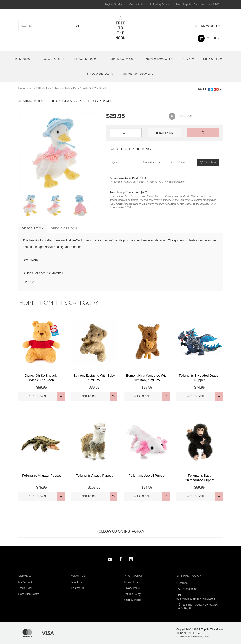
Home (22, 88)
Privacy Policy (132, 588)
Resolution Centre (29, 594)
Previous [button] (15, 205)
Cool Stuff (54, 59)
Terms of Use (132, 582)
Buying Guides (114, 4)
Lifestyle (214, 59)
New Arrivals (100, 74)
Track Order (25, 588)
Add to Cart (38, 396)
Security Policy (132, 600)
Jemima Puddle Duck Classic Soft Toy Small (80, 88)
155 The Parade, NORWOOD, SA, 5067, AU (197, 606)
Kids (188, 59)
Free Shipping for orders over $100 (198, 4)
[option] (59, 152)
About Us (76, 582)
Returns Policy (132, 594)
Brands (24, 59)
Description (33, 228)
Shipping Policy (159, 4)
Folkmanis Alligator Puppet (42, 475)
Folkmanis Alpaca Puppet (94, 475)
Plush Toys (45, 88)
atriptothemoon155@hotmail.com (196, 597)
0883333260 (187, 589)
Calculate (208, 162)
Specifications (64, 228)
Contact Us (136, 4)
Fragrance (87, 59)
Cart (209, 38)
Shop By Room (138, 74)
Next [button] (95, 205)
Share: (209, 90)
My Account (206, 26)
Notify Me (164, 133)
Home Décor (160, 59)
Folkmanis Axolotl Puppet (147, 475)
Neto (206, 637)
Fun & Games (123, 59)
